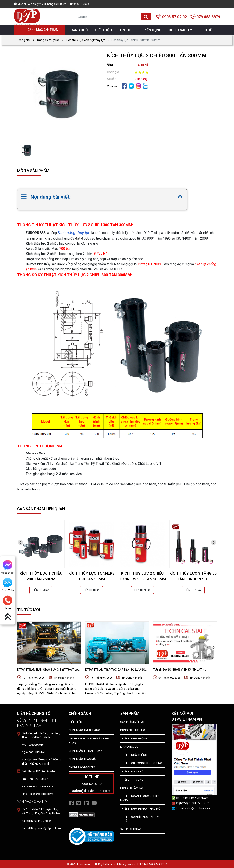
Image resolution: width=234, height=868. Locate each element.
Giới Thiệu (75, 722)
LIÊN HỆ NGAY (41, 590)
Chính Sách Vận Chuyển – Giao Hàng (90, 741)
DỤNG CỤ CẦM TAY (132, 788)
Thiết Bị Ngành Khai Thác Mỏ (140, 809)
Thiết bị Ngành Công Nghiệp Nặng (140, 798)
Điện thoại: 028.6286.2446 (39, 771)
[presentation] (20, 542)
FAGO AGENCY (157, 864)
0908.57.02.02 (174, 17)
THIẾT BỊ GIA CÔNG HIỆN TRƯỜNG (141, 763)
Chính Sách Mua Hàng (84, 730)
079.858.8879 (208, 17)
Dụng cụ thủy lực (48, 40)
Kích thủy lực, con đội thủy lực (86, 40)
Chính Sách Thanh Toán (86, 751)
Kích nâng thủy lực (74, 233)
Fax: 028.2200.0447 (35, 779)
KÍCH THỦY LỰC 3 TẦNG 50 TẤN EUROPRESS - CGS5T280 (193, 579)
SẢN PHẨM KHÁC (131, 829)
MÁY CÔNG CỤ (129, 747)
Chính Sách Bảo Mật (83, 759)
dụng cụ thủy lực (133, 730)
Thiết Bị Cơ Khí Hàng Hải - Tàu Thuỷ (140, 819)
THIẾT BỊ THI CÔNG (132, 780)
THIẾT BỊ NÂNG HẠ (132, 771)
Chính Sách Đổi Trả (82, 767)
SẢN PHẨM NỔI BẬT (132, 722)
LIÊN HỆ (143, 65)
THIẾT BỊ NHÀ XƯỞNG (134, 755)
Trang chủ (24, 40)
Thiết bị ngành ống (134, 738)
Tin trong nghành (64, 678)
